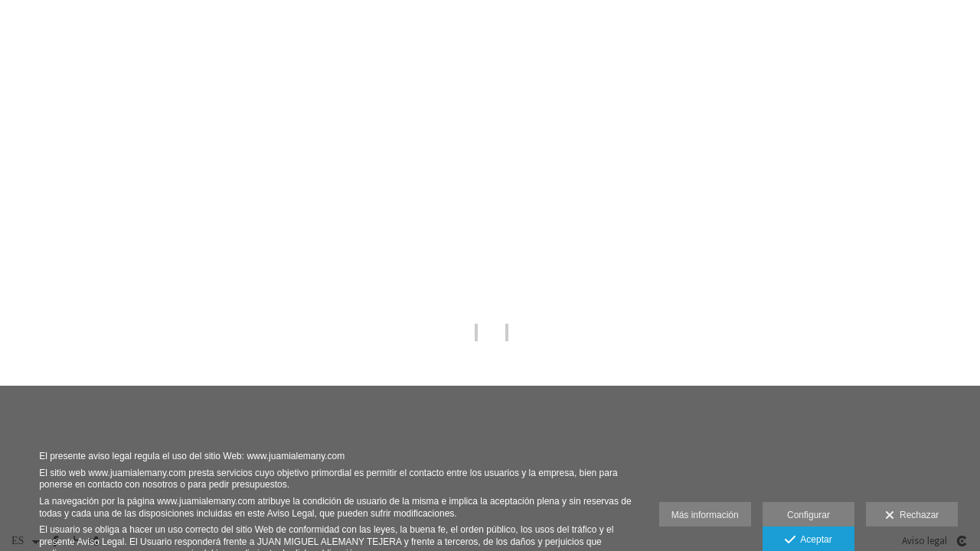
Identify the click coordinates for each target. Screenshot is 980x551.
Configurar (808, 515)
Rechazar (912, 516)
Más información (705, 515)
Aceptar (808, 540)
